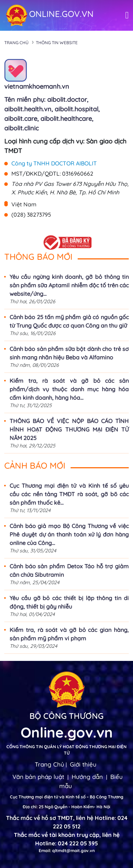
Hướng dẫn (87, 777)
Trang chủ (16, 43)
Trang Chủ (49, 764)
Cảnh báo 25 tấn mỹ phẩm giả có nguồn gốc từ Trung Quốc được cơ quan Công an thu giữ (69, 321)
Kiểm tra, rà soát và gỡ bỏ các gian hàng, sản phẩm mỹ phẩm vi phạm (69, 634)
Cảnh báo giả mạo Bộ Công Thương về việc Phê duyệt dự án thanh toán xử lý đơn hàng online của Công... (69, 534)
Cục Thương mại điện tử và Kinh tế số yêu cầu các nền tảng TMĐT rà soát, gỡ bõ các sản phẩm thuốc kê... (69, 494)
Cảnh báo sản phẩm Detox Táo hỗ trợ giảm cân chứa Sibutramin (69, 570)
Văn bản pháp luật (38, 777)
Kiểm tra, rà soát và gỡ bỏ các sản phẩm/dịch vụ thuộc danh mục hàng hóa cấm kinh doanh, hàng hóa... (69, 389)
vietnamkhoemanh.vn (37, 86)
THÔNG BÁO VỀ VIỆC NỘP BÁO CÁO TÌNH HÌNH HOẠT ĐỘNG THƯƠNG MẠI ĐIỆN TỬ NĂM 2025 (69, 429)
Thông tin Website (57, 43)
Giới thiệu (83, 764)
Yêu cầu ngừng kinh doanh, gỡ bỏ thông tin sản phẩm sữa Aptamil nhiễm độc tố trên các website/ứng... (69, 285)
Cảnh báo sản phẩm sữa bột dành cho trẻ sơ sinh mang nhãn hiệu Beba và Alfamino (69, 353)
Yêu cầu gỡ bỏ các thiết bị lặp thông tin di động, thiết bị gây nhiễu (69, 602)
